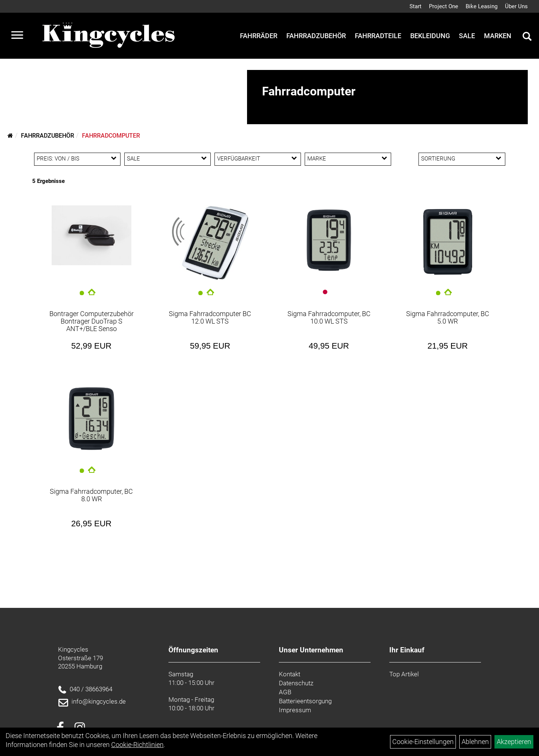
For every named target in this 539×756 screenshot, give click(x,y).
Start (415, 6)
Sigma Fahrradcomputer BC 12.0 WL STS (210, 317)
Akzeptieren (514, 742)
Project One (444, 6)
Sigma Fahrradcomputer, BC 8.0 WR (91, 495)
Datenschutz (296, 683)
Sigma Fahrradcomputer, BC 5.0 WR (448, 317)
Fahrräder (259, 36)
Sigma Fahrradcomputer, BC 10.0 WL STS (329, 317)
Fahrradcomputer (111, 136)
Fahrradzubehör (316, 36)
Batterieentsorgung (305, 701)
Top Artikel (404, 674)
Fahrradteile (378, 36)
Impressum (295, 710)
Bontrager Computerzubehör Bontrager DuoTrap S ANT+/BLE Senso (92, 321)
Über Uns (516, 6)
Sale (467, 36)
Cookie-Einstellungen (423, 742)
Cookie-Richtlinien (137, 745)
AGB (285, 692)
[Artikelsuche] (527, 37)
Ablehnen (475, 742)
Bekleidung (430, 36)
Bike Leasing (482, 6)
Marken (498, 36)
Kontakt (290, 674)
